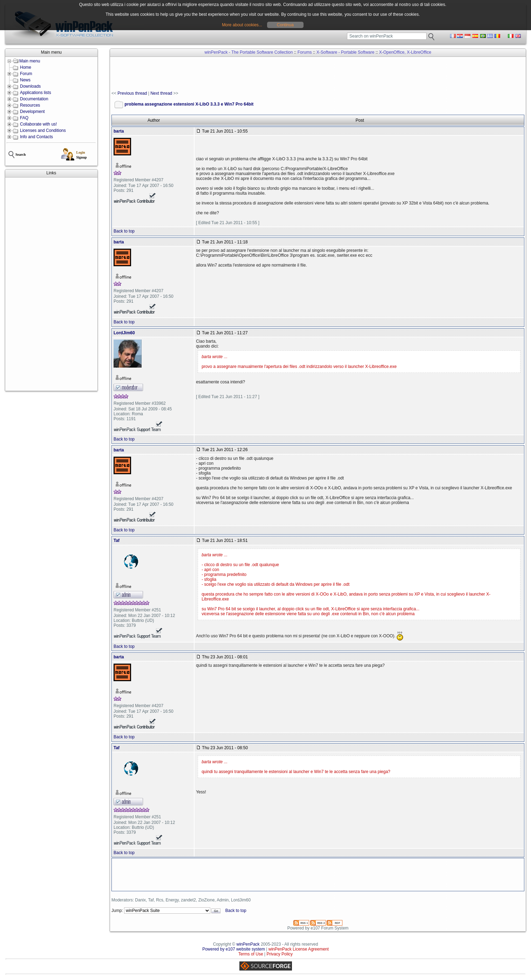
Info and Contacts (36, 137)
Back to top (124, 231)
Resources (30, 105)
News (25, 80)
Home (26, 67)
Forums (305, 52)
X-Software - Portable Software (345, 52)
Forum (26, 74)
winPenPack (248, 944)
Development (32, 112)
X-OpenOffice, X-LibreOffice (405, 52)
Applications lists (36, 93)
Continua (285, 25)
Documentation (34, 99)
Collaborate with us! (38, 124)
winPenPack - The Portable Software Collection (249, 52)
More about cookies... (242, 25)
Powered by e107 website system (234, 949)
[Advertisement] (51, 284)
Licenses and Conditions (43, 130)
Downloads (30, 86)
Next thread (161, 93)
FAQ (24, 118)
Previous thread (132, 93)
